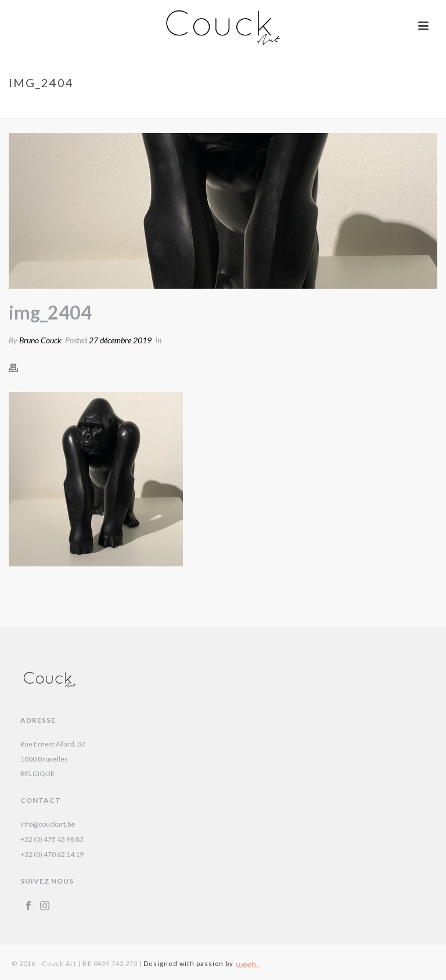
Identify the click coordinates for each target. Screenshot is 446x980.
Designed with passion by (201, 963)
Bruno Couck (40, 340)
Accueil (267, 107)
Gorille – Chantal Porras (338, 107)
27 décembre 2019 (120, 340)
